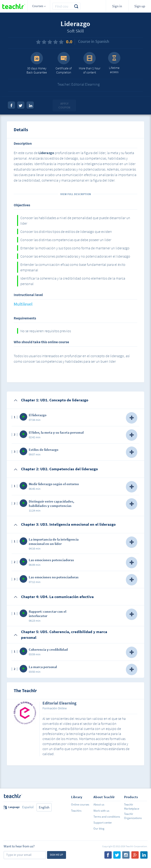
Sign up (140, 6)
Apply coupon (64, 106)
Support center (103, 823)
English (44, 807)
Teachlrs (76, 811)
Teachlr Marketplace (132, 807)
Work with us (101, 811)
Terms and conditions (107, 817)
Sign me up (56, 855)
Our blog (99, 829)
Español (28, 807)
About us (99, 804)
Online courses (80, 804)
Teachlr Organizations (133, 816)
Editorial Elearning (60, 703)
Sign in (117, 6)
